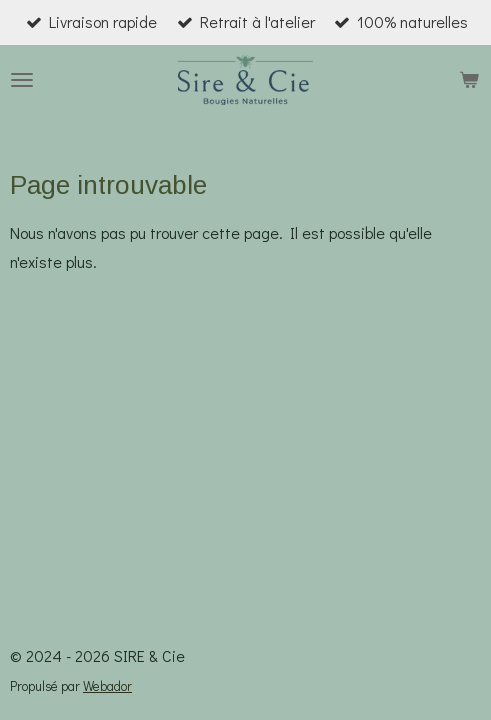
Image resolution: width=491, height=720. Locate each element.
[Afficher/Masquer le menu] (22, 80)
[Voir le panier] (469, 80)
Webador (107, 686)
